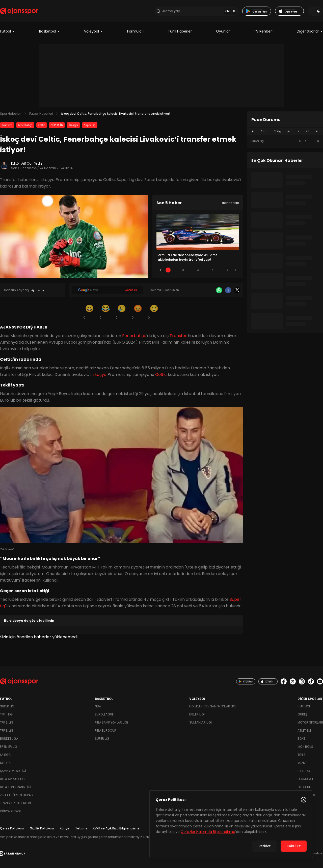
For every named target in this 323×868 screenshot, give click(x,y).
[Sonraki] (235, 270)
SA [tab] (308, 131)
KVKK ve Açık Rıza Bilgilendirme (116, 828)
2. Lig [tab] (278, 131)
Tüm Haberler (180, 31)
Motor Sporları (310, 722)
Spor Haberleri (11, 114)
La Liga (5, 755)
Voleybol (93, 31)
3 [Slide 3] (198, 270)
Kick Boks (305, 747)
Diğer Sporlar (310, 31)
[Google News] (107, 290)
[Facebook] (228, 290)
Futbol (7, 31)
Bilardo (304, 771)
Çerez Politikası (12, 828)
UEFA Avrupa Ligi (13, 779)
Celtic (42, 125)
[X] (237, 290)
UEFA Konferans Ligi (16, 787)
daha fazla (231, 203)
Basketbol (50, 31)
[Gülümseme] (89, 312)
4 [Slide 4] (213, 270)
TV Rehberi (263, 31)
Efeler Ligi (197, 714)
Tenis (302, 755)
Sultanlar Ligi (200, 722)
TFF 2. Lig (7, 722)
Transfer (7, 125)
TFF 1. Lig (6, 714)
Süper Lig (90, 125)
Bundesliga (9, 739)
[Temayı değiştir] (315, 11)
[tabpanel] (285, 141)
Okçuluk (304, 787)
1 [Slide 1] (168, 270)
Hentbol (304, 706)
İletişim (81, 828)
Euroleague (104, 714)
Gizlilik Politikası (42, 828)
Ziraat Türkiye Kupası (17, 795)
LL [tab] (298, 131)
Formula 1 (135, 31)
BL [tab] (317, 131)
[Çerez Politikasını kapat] (304, 800)
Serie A (5, 763)
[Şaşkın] (154, 312)
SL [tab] (253, 131)
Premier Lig (9, 747)
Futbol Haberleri (41, 114)
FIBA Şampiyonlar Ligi (111, 722)
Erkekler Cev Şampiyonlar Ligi (213, 706)
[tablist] (285, 132)
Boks (302, 739)
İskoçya (73, 125)
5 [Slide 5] (228, 270)
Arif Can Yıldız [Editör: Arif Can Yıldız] (32, 163)
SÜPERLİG (57, 125)
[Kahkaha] (105, 312)
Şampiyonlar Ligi (13, 771)
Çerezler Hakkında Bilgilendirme (208, 832)
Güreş (302, 714)
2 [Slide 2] (183, 270)
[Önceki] (160, 270)
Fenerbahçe (25, 125)
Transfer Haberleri (15, 803)
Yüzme (302, 763)
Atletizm (304, 730)
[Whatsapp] (219, 290)
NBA (98, 706)
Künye (65, 828)
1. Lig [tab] (264, 131)
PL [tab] (289, 131)
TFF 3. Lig (7, 730)
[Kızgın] (138, 312)
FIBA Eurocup (105, 730)
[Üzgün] (122, 312)
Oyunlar (223, 31)
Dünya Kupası (10, 811)
